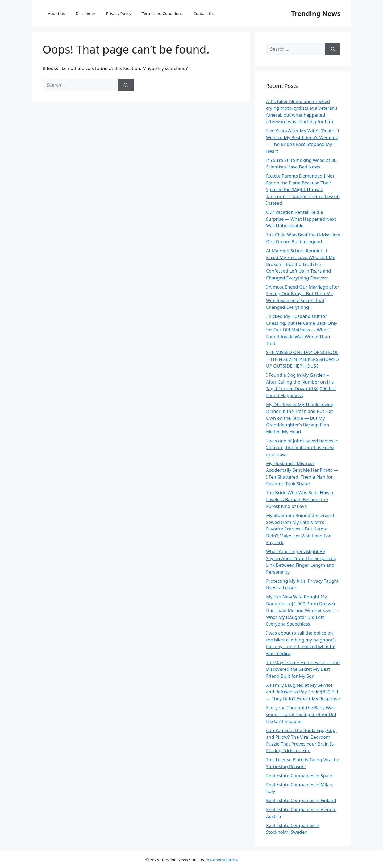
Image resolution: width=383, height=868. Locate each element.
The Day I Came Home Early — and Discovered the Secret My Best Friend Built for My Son (303, 669)
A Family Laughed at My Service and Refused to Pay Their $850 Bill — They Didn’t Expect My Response (303, 692)
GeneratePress (224, 860)
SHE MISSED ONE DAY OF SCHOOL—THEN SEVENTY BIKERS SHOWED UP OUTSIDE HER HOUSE (302, 359)
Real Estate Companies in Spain (299, 776)
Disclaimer (86, 13)
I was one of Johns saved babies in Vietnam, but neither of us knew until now (302, 447)
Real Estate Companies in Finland (301, 800)
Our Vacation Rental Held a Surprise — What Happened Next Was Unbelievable (301, 219)
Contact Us (203, 13)
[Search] (126, 85)
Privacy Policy (119, 13)
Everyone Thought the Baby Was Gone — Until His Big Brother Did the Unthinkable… (301, 714)
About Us (57, 13)
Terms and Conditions (162, 13)
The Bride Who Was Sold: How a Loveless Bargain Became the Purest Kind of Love (300, 499)
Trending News (316, 13)
